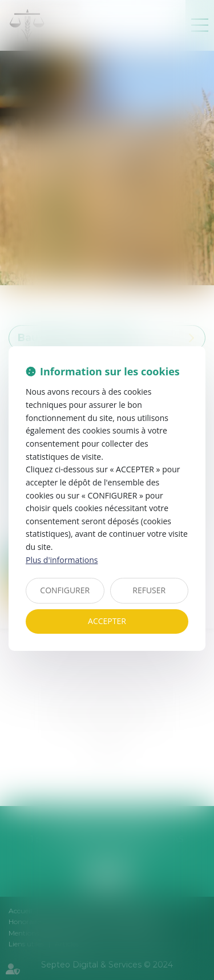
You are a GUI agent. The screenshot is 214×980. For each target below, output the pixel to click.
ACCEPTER (107, 621)
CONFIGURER (65, 590)
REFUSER (149, 590)
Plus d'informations (62, 560)
